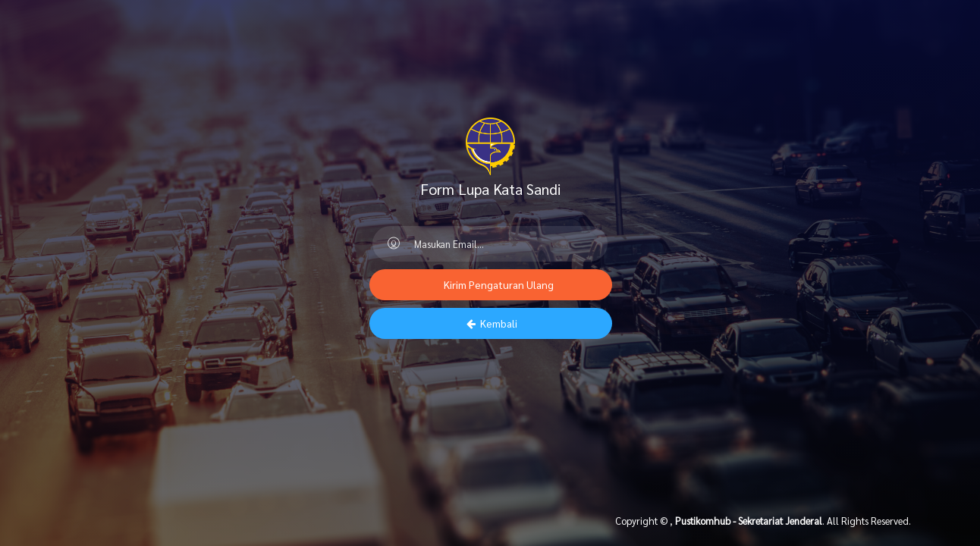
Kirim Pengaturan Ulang (498, 284)
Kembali (491, 323)
